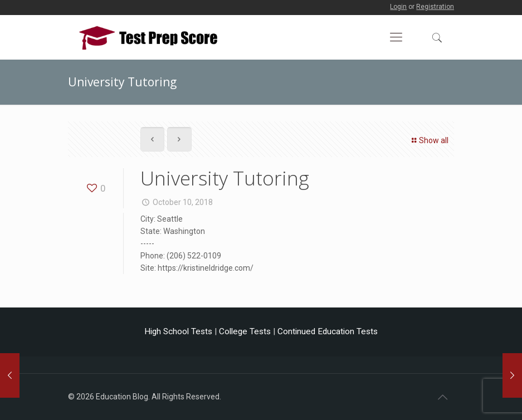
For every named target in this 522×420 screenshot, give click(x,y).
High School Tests (178, 331)
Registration (435, 7)
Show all (429, 140)
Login (398, 7)
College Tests (245, 331)
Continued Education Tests (328, 331)
